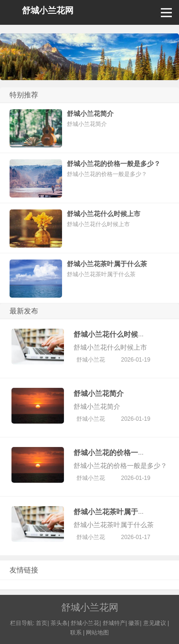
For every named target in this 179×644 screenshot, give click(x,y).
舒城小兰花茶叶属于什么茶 (116, 512)
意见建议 (155, 623)
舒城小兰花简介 (99, 393)
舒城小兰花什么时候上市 (113, 334)
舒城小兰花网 (48, 10)
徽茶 (134, 623)
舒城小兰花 (91, 360)
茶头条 (59, 623)
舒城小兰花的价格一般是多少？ (124, 452)
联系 (76, 633)
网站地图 (97, 633)
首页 (42, 623)
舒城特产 (114, 623)
